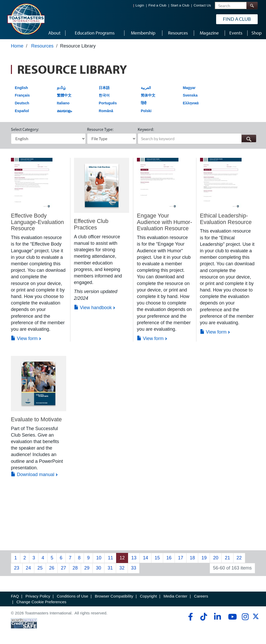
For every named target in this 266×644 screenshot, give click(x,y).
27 (63, 568)
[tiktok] (204, 617)
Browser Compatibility (114, 596)
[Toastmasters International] (26, 19)
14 (145, 558)
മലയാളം (64, 111)
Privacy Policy (38, 596)
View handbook (93, 308)
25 (40, 568)
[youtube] (231, 617)
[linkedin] (217, 617)
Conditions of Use (73, 596)
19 (204, 558)
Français (22, 95)
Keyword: (146, 129)
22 (239, 558)
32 (122, 568)
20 (216, 558)
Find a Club (157, 5)
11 (110, 558)
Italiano (63, 103)
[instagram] (245, 617)
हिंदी (144, 103)
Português (108, 103)
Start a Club (180, 5)
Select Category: (25, 129)
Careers (201, 596)
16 (169, 558)
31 (110, 568)
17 (181, 558)
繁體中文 (64, 95)
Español (22, 111)
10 (99, 558)
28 (75, 568)
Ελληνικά (191, 103)
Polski (146, 111)
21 (227, 558)
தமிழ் (61, 88)
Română (106, 111)
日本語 (104, 88)
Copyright (148, 596)
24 (28, 568)
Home (17, 46)
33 (134, 568)
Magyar (189, 88)
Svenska (190, 95)
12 (122, 558)
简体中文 (148, 95)
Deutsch (22, 103)
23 (17, 568)
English (21, 88)
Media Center (175, 596)
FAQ (15, 596)
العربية (146, 88)
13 (134, 558)
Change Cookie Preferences (41, 602)
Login (140, 5)
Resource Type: (100, 129)
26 (52, 568)
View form (24, 338)
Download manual (33, 474)
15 (157, 558)
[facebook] (190, 617)
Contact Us (202, 5)
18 (192, 558)
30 (98, 568)
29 (87, 568)
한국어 (104, 95)
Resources (42, 46)
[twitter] (256, 618)
